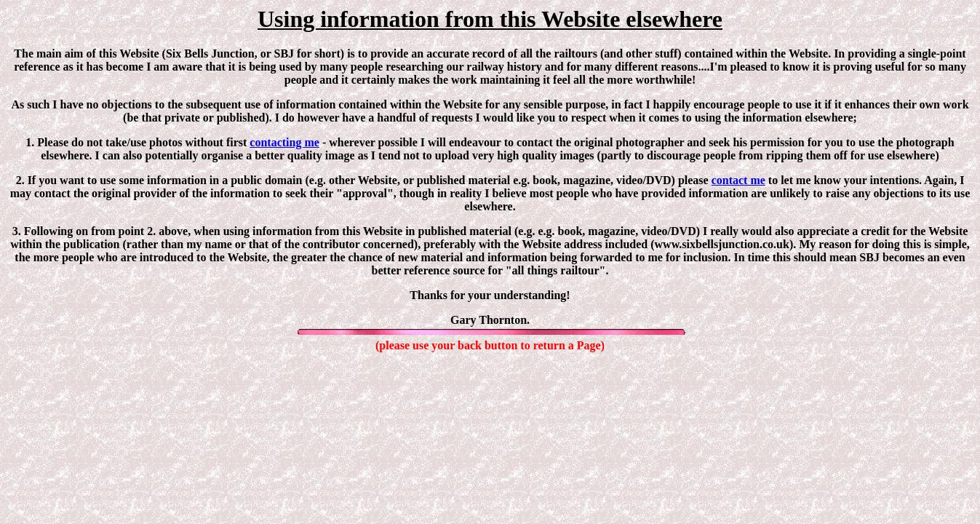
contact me (738, 180)
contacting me (284, 142)
